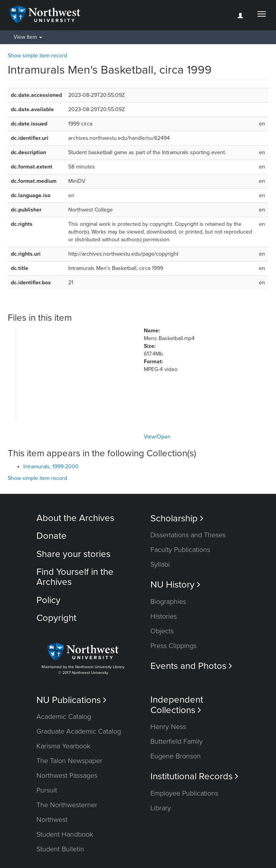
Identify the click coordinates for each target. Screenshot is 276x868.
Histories (164, 616)
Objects (162, 631)
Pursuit (47, 790)
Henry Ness (168, 727)
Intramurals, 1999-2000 (51, 467)
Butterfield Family (177, 741)
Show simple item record (37, 56)
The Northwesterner (67, 805)
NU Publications (72, 700)
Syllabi (160, 564)
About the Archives (75, 518)
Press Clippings (173, 646)
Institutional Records (194, 776)
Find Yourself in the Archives (75, 577)
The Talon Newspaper (69, 761)
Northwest (52, 820)
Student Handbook (65, 834)
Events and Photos (191, 666)
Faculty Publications (180, 550)
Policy (48, 600)
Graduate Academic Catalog (79, 731)
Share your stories (73, 554)
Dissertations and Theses (188, 535)
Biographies (168, 602)
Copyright (56, 618)
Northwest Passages (67, 775)
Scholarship (177, 518)
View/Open (157, 437)
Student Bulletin (60, 849)
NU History (175, 585)
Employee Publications (184, 793)
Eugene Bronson (176, 756)
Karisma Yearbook (63, 746)
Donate (52, 536)
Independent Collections (177, 705)
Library (161, 808)
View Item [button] (28, 37)
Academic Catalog (64, 717)
